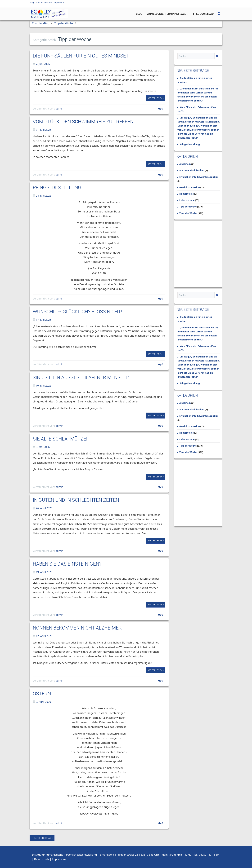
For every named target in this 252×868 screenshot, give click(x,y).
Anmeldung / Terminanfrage (168, 14)
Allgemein (185, 164)
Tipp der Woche (64, 23)
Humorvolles (187, 194)
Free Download (203, 14)
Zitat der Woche (188, 213)
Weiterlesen (156, 98)
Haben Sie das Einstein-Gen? (67, 564)
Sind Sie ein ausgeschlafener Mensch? (81, 377)
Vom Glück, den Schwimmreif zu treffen (83, 122)
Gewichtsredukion (190, 187)
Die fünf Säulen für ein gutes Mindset (81, 56)
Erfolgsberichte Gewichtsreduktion (199, 177)
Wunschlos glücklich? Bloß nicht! (77, 312)
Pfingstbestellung (57, 187)
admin (59, 109)
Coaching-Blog (41, 23)
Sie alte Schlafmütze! (60, 439)
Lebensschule (187, 200)
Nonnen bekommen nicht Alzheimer (77, 628)
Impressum (59, 2)
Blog (32, 2)
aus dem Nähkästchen (192, 170)
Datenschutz (42, 859)
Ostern (42, 694)
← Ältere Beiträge (42, 838)
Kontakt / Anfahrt (44, 2)
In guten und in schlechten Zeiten (76, 500)
